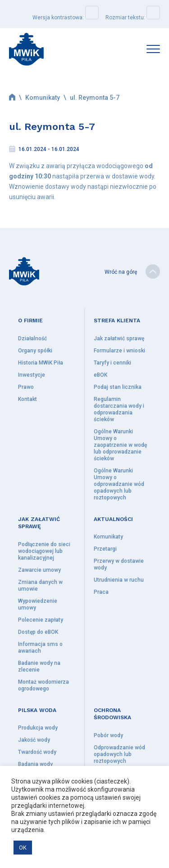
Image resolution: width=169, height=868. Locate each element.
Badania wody (35, 764)
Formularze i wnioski (119, 351)
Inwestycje (32, 375)
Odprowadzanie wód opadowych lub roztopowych (119, 754)
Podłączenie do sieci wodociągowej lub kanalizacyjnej (44, 551)
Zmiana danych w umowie (40, 585)
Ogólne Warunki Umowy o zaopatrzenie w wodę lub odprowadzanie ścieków (120, 445)
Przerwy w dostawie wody (119, 564)
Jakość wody (34, 740)
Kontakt (27, 399)
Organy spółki (35, 351)
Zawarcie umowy (39, 570)
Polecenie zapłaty (41, 620)
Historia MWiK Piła (41, 363)
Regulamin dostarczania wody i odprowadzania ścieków (119, 409)
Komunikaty (43, 98)
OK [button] (23, 848)
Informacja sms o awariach (40, 648)
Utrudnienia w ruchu (119, 580)
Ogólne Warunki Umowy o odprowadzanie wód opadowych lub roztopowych (119, 484)
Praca (101, 592)
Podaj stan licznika (118, 387)
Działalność (32, 338)
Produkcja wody (38, 728)
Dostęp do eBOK (38, 632)
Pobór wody (108, 735)
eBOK (100, 375)
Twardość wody (37, 752)
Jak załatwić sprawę (119, 338)
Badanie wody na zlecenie (39, 666)
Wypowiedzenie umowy (38, 604)
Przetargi (105, 549)
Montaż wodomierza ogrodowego (43, 685)
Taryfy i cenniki (112, 363)
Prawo (26, 387)
